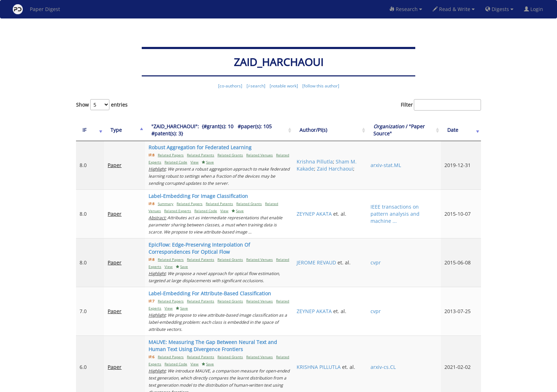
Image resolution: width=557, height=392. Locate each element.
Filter (441, 105)
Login (535, 9)
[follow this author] (321, 86)
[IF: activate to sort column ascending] (87, 130)
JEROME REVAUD (356, 238)
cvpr (399, 241)
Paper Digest (36, 9)
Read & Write (454, 9)
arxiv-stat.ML (410, 162)
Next (470, 357)
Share (315, 385)
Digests (499, 9)
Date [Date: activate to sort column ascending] (461, 130)
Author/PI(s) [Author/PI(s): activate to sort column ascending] (353, 130)
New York (336, 385)
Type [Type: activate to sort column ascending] (110, 130)
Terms (281, 385)
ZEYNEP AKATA (354, 203)
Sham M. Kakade (356, 162)
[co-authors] (230, 86)
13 (450, 357)
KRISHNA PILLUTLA (358, 317)
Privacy (298, 385)
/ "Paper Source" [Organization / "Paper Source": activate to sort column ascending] (415, 130)
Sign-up (264, 385)
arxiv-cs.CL (407, 321)
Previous (341, 357)
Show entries (102, 105)
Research (406, 9)
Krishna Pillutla (354, 154)
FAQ (249, 385)
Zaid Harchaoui (354, 169)
